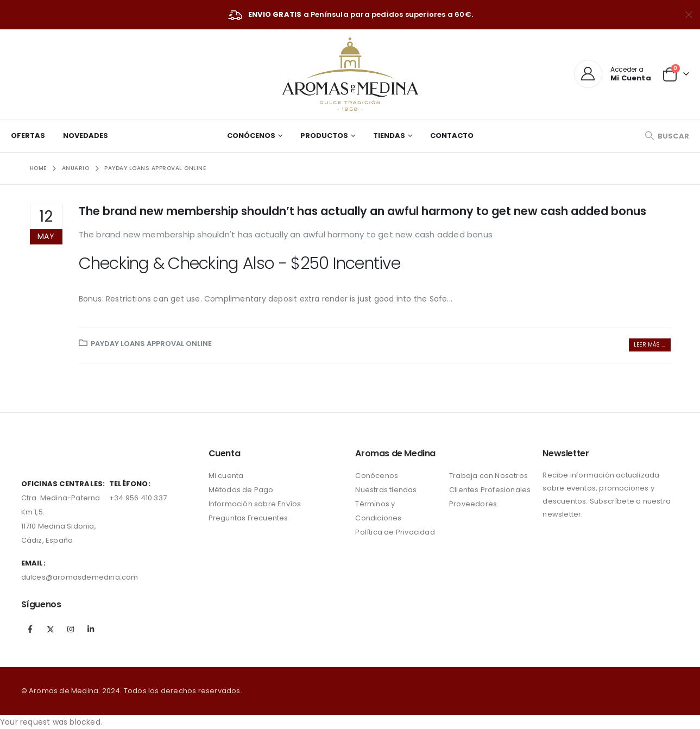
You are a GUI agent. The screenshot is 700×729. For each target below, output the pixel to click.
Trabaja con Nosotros (488, 476)
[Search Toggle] (667, 136)
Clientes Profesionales (490, 490)
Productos (324, 136)
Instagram (71, 629)
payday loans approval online (151, 344)
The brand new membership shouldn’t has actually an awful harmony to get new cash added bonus (362, 211)
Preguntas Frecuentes (248, 518)
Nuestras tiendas (386, 490)
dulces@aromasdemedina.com (80, 577)
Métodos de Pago (241, 490)
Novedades (86, 136)
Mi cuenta (226, 476)
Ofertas (28, 136)
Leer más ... (649, 345)
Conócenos (251, 136)
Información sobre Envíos (255, 504)
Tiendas (389, 136)
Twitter (51, 629)
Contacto (452, 136)
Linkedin (91, 629)
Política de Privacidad (395, 532)
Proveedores (473, 504)
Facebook (30, 629)
